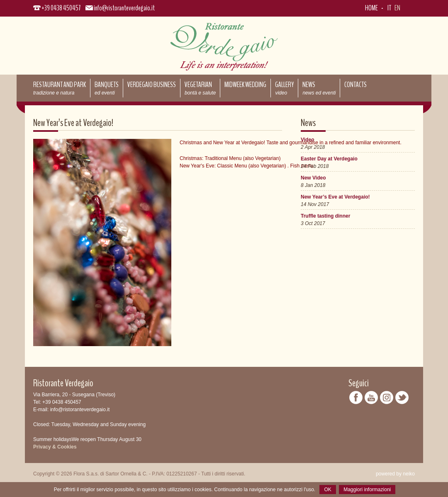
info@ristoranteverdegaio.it (124, 8)
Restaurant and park (60, 88)
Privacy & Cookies (55, 447)
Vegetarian (200, 88)
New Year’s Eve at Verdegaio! (335, 197)
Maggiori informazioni (367, 490)
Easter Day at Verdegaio (329, 159)
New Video (313, 178)
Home (371, 8)
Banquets (107, 88)
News (319, 88)
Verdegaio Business (152, 85)
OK (327, 490)
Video (307, 140)
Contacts (355, 85)
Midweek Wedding (245, 85)
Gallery (284, 88)
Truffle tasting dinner (325, 216)
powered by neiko (395, 474)
